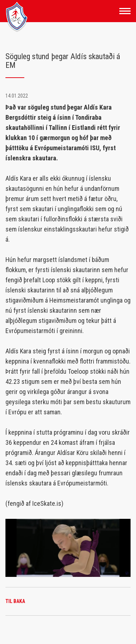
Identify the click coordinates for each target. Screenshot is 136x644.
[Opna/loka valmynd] (125, 11)
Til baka (15, 601)
